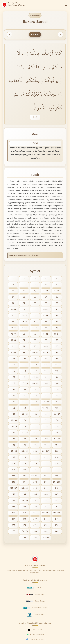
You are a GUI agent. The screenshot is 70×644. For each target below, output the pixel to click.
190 (46, 439)
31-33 (13, 310)
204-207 (46, 451)
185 (46, 433)
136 (24, 390)
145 (13, 402)
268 (24, 519)
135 (13, 390)
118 (46, 371)
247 (57, 495)
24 (46, 297)
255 (24, 507)
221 (35, 470)
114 (57, 365)
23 (35, 297)
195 (35, 445)
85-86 (13, 340)
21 (13, 297)
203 (35, 451)
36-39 (46, 310)
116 (24, 371)
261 (35, 513)
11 (13, 291)
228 (46, 476)
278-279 (24, 532)
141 (24, 396)
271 (57, 519)
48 (13, 322)
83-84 (57, 334)
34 (24, 310)
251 (35, 501)
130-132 (35, 384)
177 (35, 427)
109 (57, 359)
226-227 (35, 476)
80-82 (46, 334)
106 (24, 359)
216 (35, 464)
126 (13, 384)
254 (13, 507)
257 (46, 507)
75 (57, 328)
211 (35, 458)
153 (24, 408)
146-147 (24, 402)
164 (46, 414)
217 (46, 464)
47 (57, 316)
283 (24, 538)
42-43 (24, 316)
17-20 (57, 291)
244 (24, 495)
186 (57, 433)
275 (46, 525)
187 (13, 439)
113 (46, 365)
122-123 (35, 377)
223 (57, 470)
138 (46, 390)
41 (13, 316)
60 (35, 322)
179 (57, 427)
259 (13, 513)
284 (35, 538)
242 (57, 488)
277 (13, 532)
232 (35, 482)
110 (13, 365)
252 (46, 501)
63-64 (13, 328)
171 (35, 421)
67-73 (35, 328)
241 (46, 488)
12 (24, 291)
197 (57, 445)
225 (24, 476)
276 (57, 525)
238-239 (24, 488)
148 (35, 402)
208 (57, 451)
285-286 (46, 538)
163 (35, 414)
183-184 (35, 433)
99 (24, 353)
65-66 (24, 328)
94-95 (46, 347)
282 (57, 532)
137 (35, 390)
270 (46, 519)
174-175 (13, 427)
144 (57, 396)
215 (24, 464)
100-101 (35, 353)
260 (24, 513)
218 (57, 464)
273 (24, 525)
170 (24, 421)
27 (24, 304)
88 (35, 340)
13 (35, 291)
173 (57, 421)
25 (57, 297)
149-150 (46, 402)
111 (24, 365)
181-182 (24, 433)
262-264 (46, 513)
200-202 (24, 451)
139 (57, 390)
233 (46, 482)
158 (57, 408)
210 (24, 458)
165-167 (57, 414)
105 (13, 359)
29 (46, 304)
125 (57, 377)
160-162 (24, 414)
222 (46, 470)
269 (35, 519)
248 (13, 501)
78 (24, 334)
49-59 (24, 322)
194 (24, 445)
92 (24, 347)
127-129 (24, 384)
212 (46, 458)
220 (24, 470)
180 (13, 433)
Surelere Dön (35, 15)
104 (57, 353)
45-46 (46, 316)
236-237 (13, 488)
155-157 (46, 408)
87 (24, 340)
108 (46, 359)
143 (46, 396)
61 (46, 322)
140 (13, 396)
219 (13, 470)
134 (57, 384)
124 (46, 377)
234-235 (57, 482)
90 (57, 340)
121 (24, 377)
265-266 (57, 513)
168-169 (13, 421)
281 (46, 532)
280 (35, 532)
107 (35, 359)
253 (57, 501)
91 (13, 347)
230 (13, 482)
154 (35, 408)
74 (46, 328)
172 (46, 421)
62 (57, 322)
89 (46, 340)
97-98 (13, 353)
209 (13, 458)
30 (57, 304)
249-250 (24, 501)
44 (35, 316)
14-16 (46, 291)
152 (13, 408)
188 (24, 439)
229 (57, 476)
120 (13, 377)
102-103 (46, 353)
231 (24, 482)
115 (13, 371)
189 (35, 439)
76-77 (13, 334)
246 (46, 495)
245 (35, 495)
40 (57, 310)
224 (13, 476)
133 (46, 384)
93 (35, 347)
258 (57, 507)
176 (24, 427)
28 (35, 304)
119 (57, 371)
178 (46, 427)
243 (13, 495)
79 (35, 334)
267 (13, 519)
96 (57, 347)
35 (35, 310)
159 (13, 414)
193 (13, 445)
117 (35, 371)
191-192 (57, 439)
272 (13, 525)
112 (35, 365)
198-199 (13, 451)
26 (13, 304)
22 (24, 297)
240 (35, 488)
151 (57, 402)
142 (35, 396)
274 (35, 525)
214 (13, 464)
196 (46, 445)
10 (57, 285)
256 (35, 507)
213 (57, 458)
